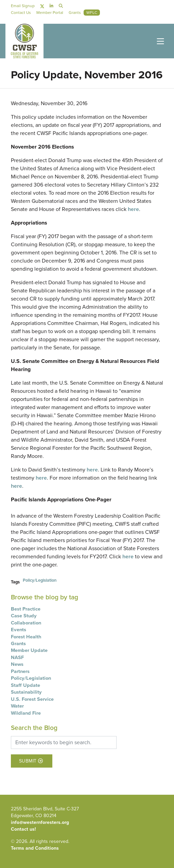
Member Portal (50, 13)
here (133, 209)
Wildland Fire (26, 713)
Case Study (24, 616)
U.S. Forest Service (32, 699)
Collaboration (26, 623)
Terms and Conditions (35, 848)
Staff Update (25, 685)
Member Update (29, 650)
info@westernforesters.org (40, 822)
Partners (20, 671)
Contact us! (23, 829)
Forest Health (26, 637)
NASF (17, 657)
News (17, 664)
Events (19, 630)
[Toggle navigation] (159, 41)
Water (17, 706)
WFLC (92, 13)
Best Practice (26, 609)
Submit (31, 761)
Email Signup (23, 6)
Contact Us (21, 13)
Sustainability (26, 692)
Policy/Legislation (40, 580)
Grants (18, 643)
